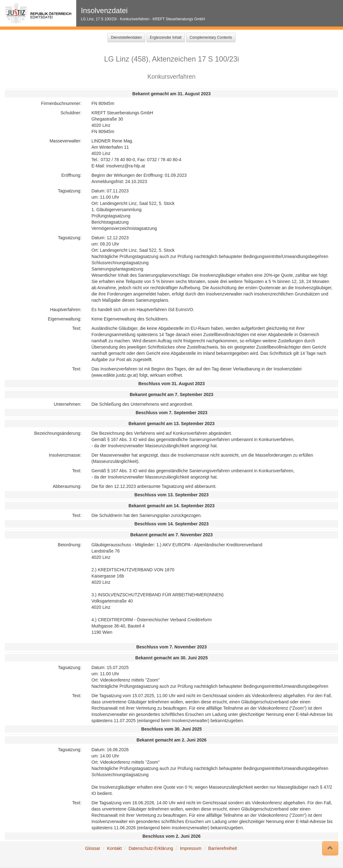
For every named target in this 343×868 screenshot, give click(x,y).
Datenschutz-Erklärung (151, 848)
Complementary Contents (211, 37)
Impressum (191, 848)
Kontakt (114, 848)
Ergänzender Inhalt (166, 37)
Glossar (93, 848)
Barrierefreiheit (223, 848)
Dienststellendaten (126, 37)
